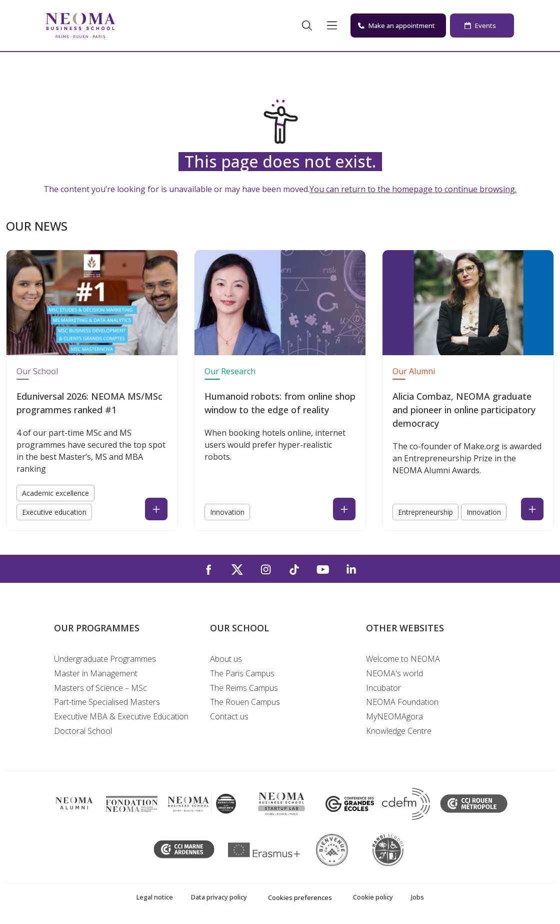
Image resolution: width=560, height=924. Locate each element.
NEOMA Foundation (402, 702)
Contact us (229, 716)
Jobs (417, 897)
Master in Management (96, 673)
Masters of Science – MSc (100, 688)
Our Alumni (414, 371)
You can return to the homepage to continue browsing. (413, 189)
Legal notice (155, 897)
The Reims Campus (244, 688)
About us (226, 659)
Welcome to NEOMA (403, 659)
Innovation (227, 512)
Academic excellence (55, 493)
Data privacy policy (219, 897)
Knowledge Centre (399, 731)
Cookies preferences (300, 897)
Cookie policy (373, 897)
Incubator (383, 688)
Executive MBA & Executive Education (121, 716)
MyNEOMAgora (394, 716)
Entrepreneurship (425, 512)
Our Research (230, 371)
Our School (37, 371)
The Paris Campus (242, 673)
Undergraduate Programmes (105, 659)
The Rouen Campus (245, 702)
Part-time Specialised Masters (107, 702)
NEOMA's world (394, 673)
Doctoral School (83, 731)
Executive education (54, 512)
